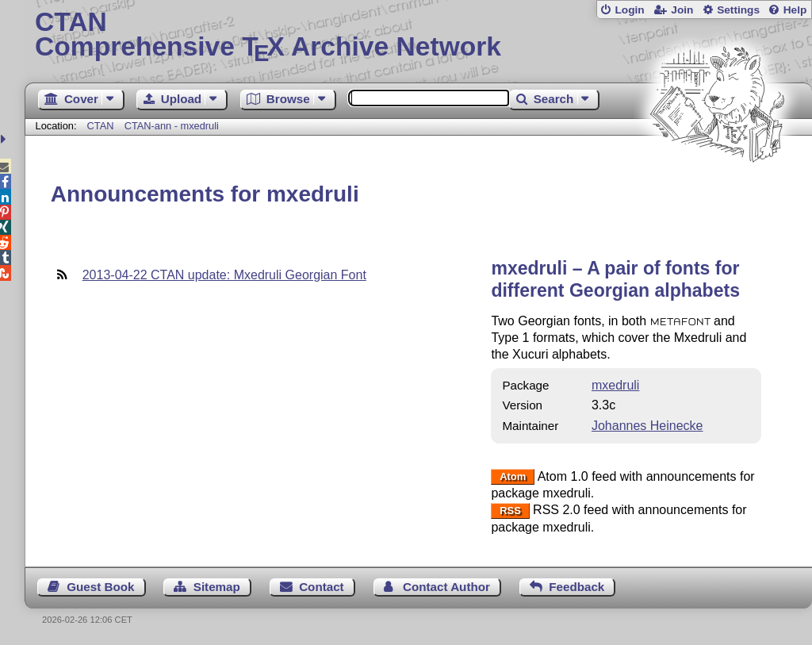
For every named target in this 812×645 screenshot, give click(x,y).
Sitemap (217, 587)
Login (629, 10)
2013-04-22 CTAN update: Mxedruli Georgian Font (224, 275)
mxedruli (615, 385)
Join (682, 10)
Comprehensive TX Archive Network (418, 36)
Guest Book (100, 587)
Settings (738, 10)
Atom (513, 477)
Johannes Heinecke (647, 426)
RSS (510, 511)
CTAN (101, 126)
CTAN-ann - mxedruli (172, 126)
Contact (322, 587)
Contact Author (446, 587)
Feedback (576, 587)
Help (795, 10)
